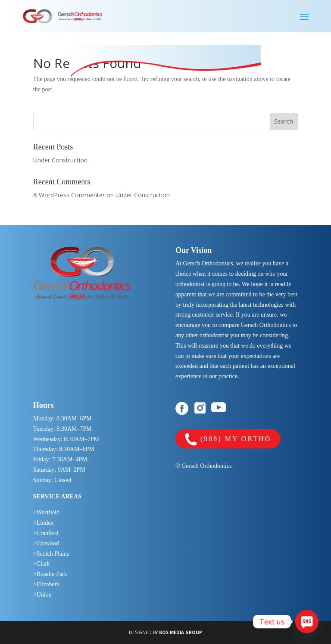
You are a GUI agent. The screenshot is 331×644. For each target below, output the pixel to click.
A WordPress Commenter (69, 195)
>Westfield (46, 512)
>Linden (44, 523)
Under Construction (60, 160)
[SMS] (307, 622)
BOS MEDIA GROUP (181, 632)
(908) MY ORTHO (228, 440)
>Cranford (46, 533)
